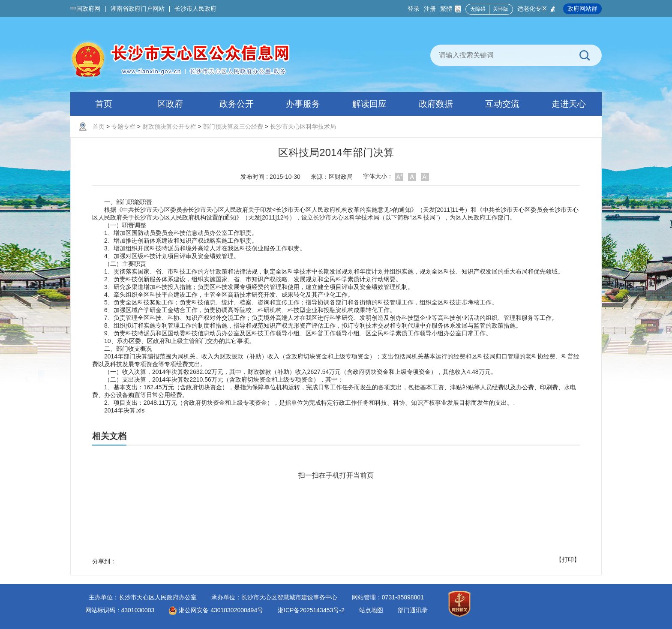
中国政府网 (85, 9)
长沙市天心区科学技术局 (303, 126)
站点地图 (371, 610)
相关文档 (109, 436)
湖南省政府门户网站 (138, 9)
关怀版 (501, 9)
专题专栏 (123, 126)
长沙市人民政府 (195, 9)
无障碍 (478, 9)
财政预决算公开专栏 (169, 126)
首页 (99, 126)
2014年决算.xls (124, 410)
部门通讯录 (413, 610)
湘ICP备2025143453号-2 (311, 610)
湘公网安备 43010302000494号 (216, 610)
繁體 (451, 9)
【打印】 (568, 560)
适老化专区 (537, 9)
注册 (430, 9)
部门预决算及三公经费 (233, 126)
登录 (414, 9)
